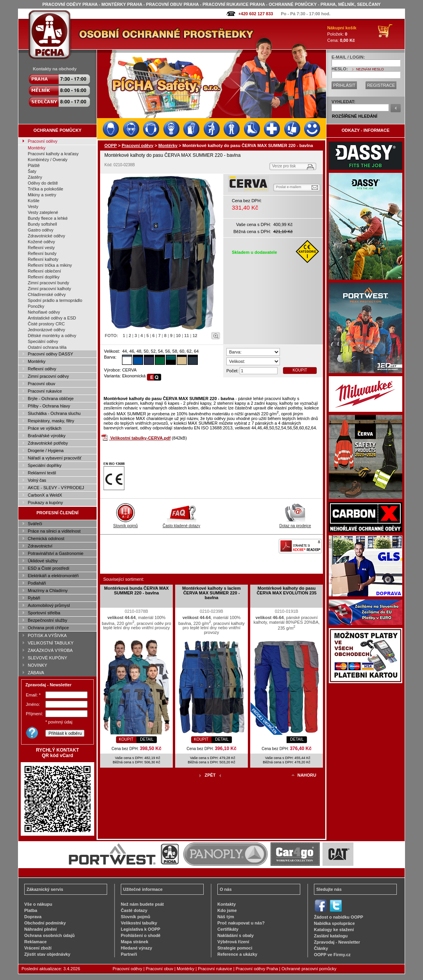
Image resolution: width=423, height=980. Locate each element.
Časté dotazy (134, 910)
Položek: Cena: (342, 34)
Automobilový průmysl (49, 605)
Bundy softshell (42, 224)
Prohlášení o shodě (141, 935)
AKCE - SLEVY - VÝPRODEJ (56, 488)
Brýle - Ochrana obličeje (51, 398)
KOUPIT (300, 370)
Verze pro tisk (284, 166)
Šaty (32, 171)
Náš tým (226, 917)
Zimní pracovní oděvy (48, 376)
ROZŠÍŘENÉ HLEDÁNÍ (355, 116)
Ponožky (36, 306)
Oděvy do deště (43, 183)
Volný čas (37, 480)
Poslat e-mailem (289, 187)
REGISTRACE (381, 85)
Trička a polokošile (46, 189)
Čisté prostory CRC (46, 324)
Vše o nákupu (38, 904)
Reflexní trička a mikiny (50, 265)
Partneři (129, 954)
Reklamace (36, 942)
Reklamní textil (42, 473)
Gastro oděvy (40, 230)
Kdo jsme (227, 910)
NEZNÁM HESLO (370, 69)
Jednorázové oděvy (46, 330)
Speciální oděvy (43, 341)
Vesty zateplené (43, 212)
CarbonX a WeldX (45, 495)
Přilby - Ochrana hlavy (49, 406)
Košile (34, 201)
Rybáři (34, 598)
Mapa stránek (134, 942)
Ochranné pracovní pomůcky (309, 969)
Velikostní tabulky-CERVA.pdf (140, 438)
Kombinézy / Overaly (47, 160)
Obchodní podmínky (45, 923)
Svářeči (35, 524)
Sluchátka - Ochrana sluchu (54, 413)
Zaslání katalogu (331, 936)
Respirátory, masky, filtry (51, 421)
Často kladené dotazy (181, 524)
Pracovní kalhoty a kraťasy (53, 154)
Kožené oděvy (41, 242)
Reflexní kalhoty (43, 259)
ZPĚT (210, 775)
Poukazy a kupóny (45, 503)
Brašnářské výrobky (47, 436)
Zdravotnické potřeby (48, 443)
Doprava (33, 917)
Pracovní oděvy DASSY (50, 354)
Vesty (33, 206)
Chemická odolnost (46, 538)
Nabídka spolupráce (334, 923)
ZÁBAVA (36, 673)
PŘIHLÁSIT (344, 85)
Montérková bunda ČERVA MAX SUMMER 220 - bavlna (136, 591)
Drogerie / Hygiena (46, 451)
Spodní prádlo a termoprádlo (55, 300)
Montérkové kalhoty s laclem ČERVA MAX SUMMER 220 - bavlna (211, 593)
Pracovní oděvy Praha (257, 969)
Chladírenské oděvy (47, 294)
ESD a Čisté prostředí (48, 568)
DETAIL (147, 739)
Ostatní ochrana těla (47, 347)
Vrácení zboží (38, 948)
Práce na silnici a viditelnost (54, 531)
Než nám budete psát (142, 904)
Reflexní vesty (41, 248)
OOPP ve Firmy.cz (332, 955)
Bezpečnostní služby (47, 620)
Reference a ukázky (237, 954)
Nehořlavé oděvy (44, 312)
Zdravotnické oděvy (46, 236)
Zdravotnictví (40, 546)
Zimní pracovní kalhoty (49, 289)
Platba (31, 910)
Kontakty (227, 904)
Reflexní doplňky (44, 277)
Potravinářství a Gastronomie (56, 553)
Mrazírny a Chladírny (48, 591)
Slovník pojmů (126, 524)
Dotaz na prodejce (295, 524)
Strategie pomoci (235, 948)
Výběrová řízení (233, 942)
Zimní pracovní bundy (48, 283)
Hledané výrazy (136, 948)
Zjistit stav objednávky (47, 954)
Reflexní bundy (42, 253)
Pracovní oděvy (43, 141)
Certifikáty (228, 929)
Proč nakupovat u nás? (241, 923)
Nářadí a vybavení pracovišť (55, 458)
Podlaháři (37, 583)
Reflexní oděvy (42, 369)
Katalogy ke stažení (334, 930)
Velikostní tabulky (139, 923)
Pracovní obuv (41, 384)
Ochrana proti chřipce (48, 628)
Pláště (34, 165)
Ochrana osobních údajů (49, 935)
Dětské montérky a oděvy (52, 336)
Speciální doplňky (45, 465)
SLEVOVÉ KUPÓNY (47, 658)
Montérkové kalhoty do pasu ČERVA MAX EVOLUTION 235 (286, 591)
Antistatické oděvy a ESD (52, 318)
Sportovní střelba (44, 613)
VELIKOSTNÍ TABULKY (51, 643)
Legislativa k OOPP (141, 929)
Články (321, 948)
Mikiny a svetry (42, 195)
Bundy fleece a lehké (48, 218)
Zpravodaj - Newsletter (337, 942)
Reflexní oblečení (44, 271)
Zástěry (35, 177)
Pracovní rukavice (45, 391)
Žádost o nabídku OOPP (339, 917)
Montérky (37, 148)
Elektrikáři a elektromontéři (53, 576)
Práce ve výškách (45, 428)
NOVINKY (38, 665)
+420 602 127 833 (255, 14)
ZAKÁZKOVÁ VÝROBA (50, 650)
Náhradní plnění (40, 929)
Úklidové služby (43, 561)
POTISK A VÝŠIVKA (47, 635)
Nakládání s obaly (236, 935)
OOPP (111, 145)
